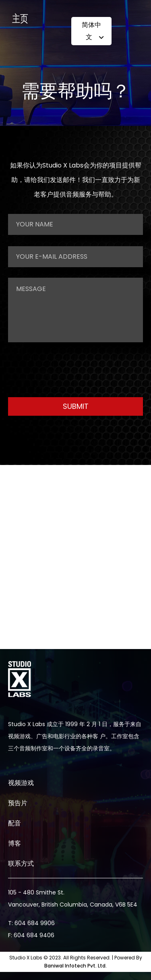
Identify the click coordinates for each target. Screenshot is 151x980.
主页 (20, 19)
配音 (14, 823)
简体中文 (93, 33)
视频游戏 (21, 783)
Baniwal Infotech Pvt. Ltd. (75, 966)
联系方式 (21, 864)
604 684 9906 (35, 923)
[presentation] (69, 369)
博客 (14, 843)
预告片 (18, 803)
